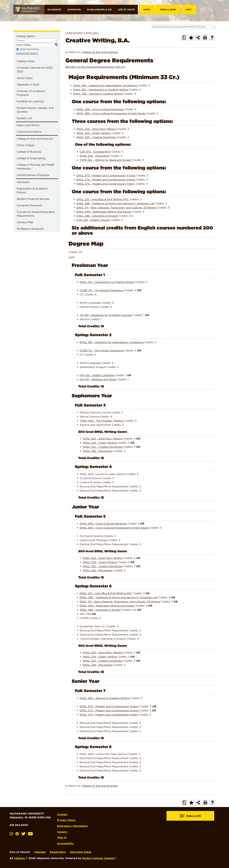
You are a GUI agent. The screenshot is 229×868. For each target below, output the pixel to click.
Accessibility (66, 842)
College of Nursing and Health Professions (36, 167)
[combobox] (184, 27)
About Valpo (25, 78)
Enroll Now (168, 10)
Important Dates (81, 850)
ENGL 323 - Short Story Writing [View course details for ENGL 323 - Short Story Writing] (96, 129)
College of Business (29, 152)
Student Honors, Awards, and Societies (35, 110)
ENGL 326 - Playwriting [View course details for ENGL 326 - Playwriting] (95, 156)
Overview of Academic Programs (31, 93)
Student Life (24, 118)
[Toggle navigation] (202, 10)
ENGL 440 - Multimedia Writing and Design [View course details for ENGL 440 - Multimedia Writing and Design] (104, 212)
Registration (58, 850)
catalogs (19, 856)
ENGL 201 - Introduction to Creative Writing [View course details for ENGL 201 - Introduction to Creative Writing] (101, 90)
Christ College (25, 145)
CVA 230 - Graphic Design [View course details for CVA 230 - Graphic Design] (93, 220)
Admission (74, 10)
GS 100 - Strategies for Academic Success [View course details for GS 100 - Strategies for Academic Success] (106, 315)
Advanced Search (27, 53)
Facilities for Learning (30, 101)
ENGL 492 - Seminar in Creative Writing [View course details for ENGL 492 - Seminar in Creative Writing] (98, 94)
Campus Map (25, 222)
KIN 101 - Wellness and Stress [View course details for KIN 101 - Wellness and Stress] (98, 379)
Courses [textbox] (21, 40)
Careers (62, 830)
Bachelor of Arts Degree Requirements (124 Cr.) (95, 67)
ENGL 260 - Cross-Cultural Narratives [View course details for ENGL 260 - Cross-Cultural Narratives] (100, 109)
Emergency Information (73, 825)
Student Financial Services (33, 199)
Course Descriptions (29, 132)
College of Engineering (31, 158)
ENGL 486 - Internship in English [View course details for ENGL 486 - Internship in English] (97, 216)
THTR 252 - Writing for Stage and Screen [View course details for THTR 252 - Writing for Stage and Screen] (105, 160)
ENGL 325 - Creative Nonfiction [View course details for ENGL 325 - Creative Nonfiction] (96, 137)
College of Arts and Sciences (35, 139)
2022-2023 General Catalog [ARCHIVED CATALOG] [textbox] (179, 27)
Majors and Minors (28, 125)
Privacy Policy (67, 819)
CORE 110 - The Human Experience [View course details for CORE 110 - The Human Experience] (102, 290)
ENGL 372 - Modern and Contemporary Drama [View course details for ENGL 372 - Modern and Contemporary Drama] (106, 180)
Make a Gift (190, 816)
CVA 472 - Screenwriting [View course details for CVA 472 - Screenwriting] (95, 152)
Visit (189, 10)
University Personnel (29, 205)
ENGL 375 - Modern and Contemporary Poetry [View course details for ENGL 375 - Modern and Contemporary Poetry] (106, 184)
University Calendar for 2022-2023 (35, 70)
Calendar (40, 850)
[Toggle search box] (211, 10)
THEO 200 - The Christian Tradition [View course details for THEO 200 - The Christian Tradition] (102, 421)
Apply (147, 10)
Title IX (62, 836)
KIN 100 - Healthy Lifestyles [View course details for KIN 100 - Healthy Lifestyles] (97, 375)
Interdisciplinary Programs (33, 175)
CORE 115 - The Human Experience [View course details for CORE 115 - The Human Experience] (102, 350)
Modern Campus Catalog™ (99, 856)
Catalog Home (26, 61)
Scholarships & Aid (99, 10)
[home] (29, 10)
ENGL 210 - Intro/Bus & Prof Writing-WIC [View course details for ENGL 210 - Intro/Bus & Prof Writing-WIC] (103, 199)
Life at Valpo (126, 10)
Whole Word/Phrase (29, 49)
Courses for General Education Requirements (36, 214)
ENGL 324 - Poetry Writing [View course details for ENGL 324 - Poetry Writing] (94, 133)
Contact (63, 814)
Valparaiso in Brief (28, 85)
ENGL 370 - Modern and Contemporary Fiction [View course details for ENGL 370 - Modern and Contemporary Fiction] (106, 176)
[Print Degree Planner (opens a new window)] (184, 38)
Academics (54, 10)
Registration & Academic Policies (32, 190)
